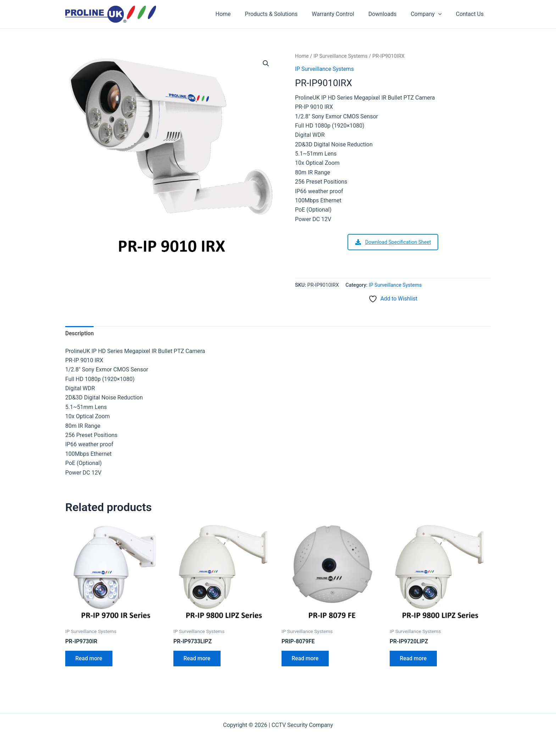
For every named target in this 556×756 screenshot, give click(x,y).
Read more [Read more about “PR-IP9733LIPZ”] (198, 659)
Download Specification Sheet (393, 242)
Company (430, 14)
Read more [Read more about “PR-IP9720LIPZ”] (414, 659)
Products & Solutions (284, 14)
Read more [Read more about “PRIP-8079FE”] (306, 659)
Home (239, 14)
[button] (266, 63)
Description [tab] (80, 333)
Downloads (390, 14)
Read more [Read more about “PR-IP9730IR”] (90, 659)
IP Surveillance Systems (341, 56)
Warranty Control (343, 14)
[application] (443, 14)
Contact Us (471, 14)
